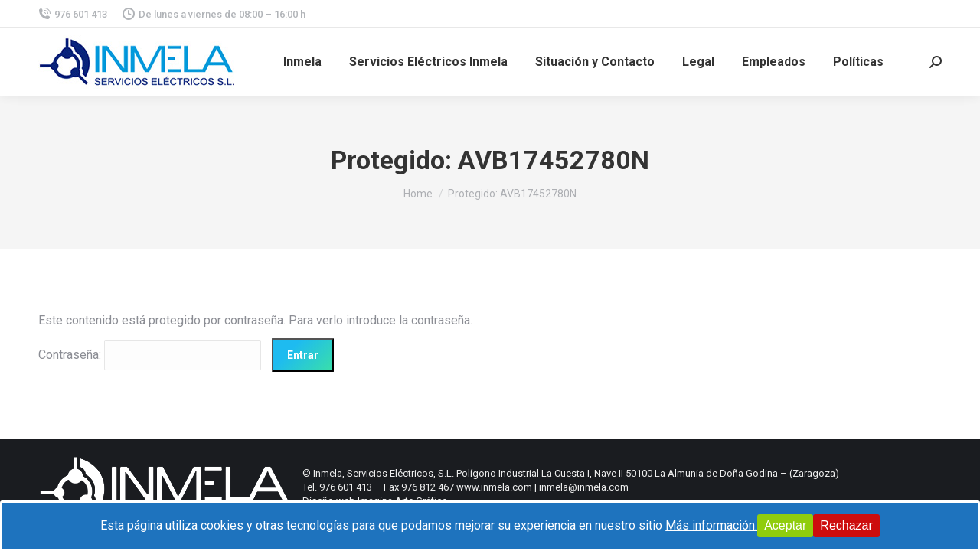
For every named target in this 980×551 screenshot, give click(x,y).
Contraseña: (150, 355)
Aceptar (785, 525)
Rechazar (846, 525)
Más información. (711, 525)
